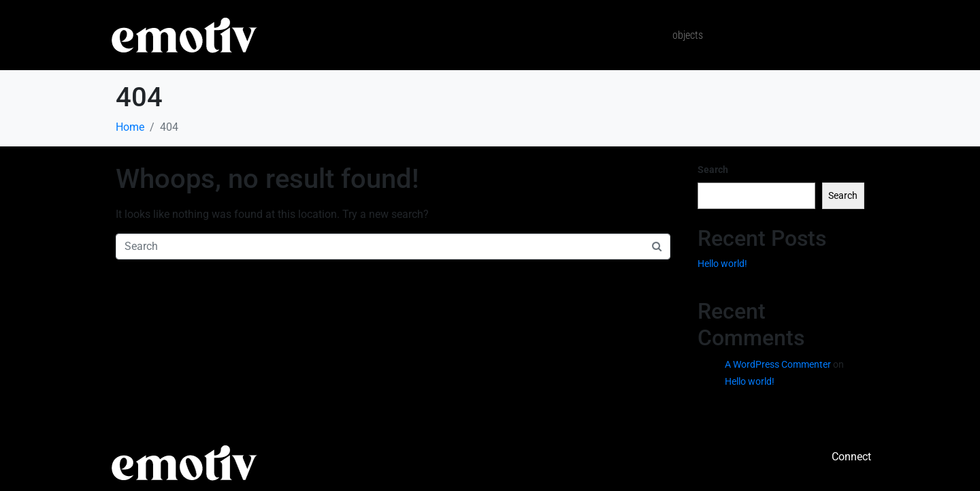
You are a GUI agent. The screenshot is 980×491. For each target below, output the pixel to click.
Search (713, 170)
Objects (688, 35)
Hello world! (722, 264)
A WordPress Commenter (778, 364)
